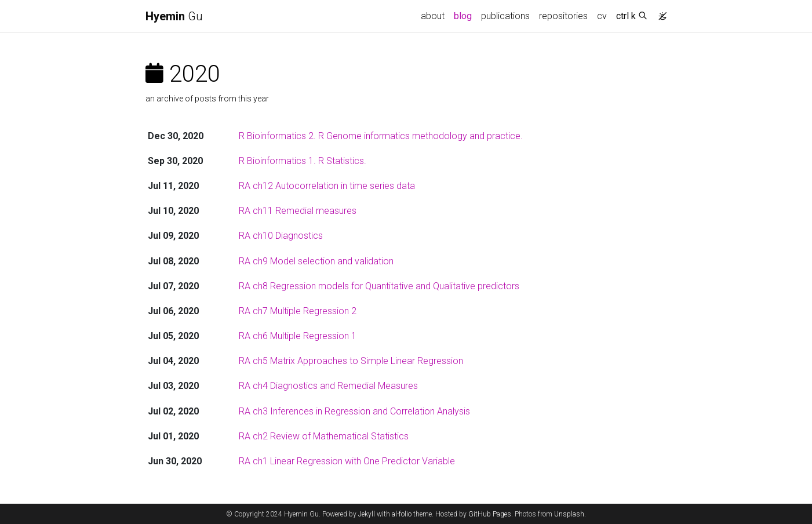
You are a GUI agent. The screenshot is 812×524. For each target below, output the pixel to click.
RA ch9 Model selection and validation (316, 261)
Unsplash (569, 514)
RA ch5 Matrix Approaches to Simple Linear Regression (351, 361)
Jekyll (367, 514)
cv (602, 16)
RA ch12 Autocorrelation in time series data (327, 186)
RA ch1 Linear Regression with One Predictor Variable (347, 461)
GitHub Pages (490, 514)
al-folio (402, 514)
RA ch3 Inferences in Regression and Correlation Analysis (354, 411)
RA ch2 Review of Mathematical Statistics (324, 436)
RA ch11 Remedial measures (298, 211)
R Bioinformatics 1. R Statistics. (303, 161)
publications (505, 16)
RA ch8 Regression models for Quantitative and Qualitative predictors (379, 286)
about (433, 16)
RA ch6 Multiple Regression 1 (298, 336)
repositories (563, 16)
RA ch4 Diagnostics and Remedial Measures (328, 386)
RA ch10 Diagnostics (281, 236)
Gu (174, 16)
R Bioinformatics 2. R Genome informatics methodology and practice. (381, 136)
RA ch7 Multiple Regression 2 (298, 311)
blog (463, 16)
